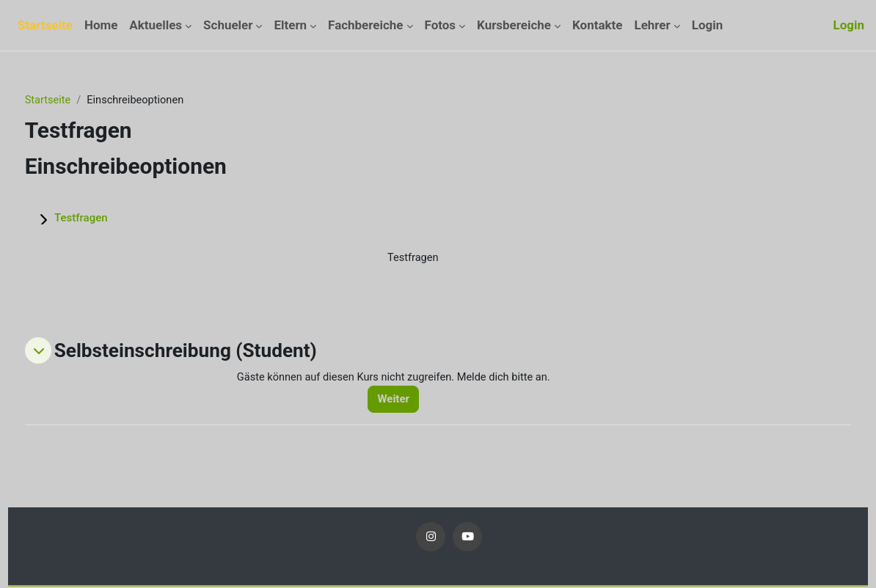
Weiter (412, 400)
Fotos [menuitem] (441, 25)
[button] (65, 352)
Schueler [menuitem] (228, 25)
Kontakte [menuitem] (597, 25)
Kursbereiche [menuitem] (514, 25)
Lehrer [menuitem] (652, 25)
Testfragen (108, 218)
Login (849, 25)
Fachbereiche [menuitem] (365, 25)
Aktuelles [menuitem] (156, 25)
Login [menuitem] (707, 25)
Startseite (76, 100)
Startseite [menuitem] (45, 25)
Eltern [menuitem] (290, 25)
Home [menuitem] (101, 25)
